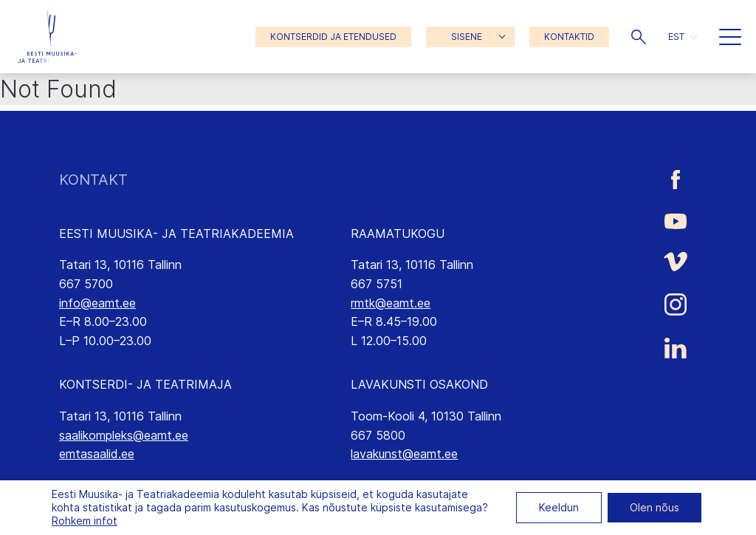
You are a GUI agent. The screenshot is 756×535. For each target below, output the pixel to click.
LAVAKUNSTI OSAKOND (419, 384)
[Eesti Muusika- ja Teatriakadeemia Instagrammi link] (676, 304)
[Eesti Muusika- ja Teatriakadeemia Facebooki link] (676, 180)
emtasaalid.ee (97, 454)
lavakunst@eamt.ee (404, 454)
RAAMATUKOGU (398, 234)
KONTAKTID (569, 37)
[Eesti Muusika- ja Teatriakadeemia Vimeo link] (676, 261)
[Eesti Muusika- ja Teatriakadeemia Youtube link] (676, 220)
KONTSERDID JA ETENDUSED (333, 37)
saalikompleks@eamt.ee (124, 435)
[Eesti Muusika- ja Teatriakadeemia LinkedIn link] (676, 348)
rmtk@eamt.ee (391, 303)
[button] (639, 37)
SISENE (467, 37)
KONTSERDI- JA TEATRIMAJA (145, 384)
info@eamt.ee (97, 303)
